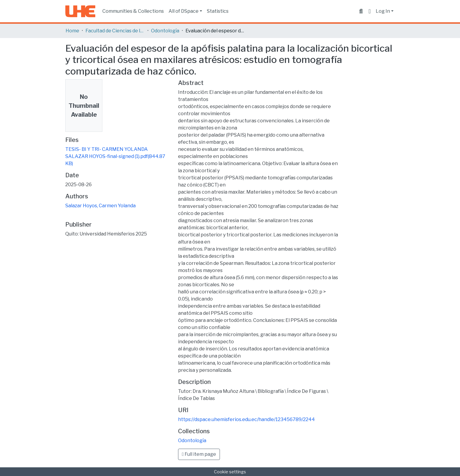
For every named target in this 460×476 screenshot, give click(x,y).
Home (72, 31)
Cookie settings (230, 472)
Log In (383, 11)
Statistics (218, 11)
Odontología (165, 31)
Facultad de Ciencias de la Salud (115, 31)
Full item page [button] (199, 454)
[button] (370, 11)
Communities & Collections (133, 11)
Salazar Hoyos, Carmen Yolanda (100, 206)
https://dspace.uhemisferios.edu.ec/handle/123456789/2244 (246, 419)
